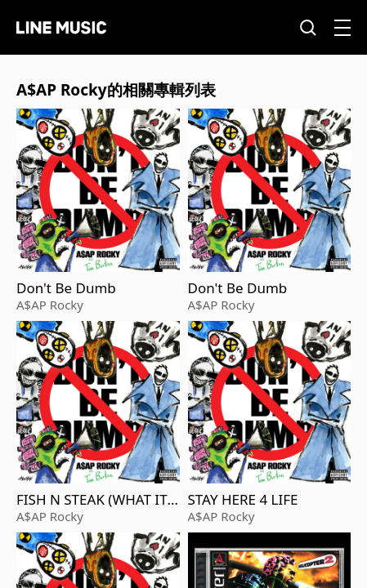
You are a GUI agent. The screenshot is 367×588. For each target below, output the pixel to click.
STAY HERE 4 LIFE (243, 500)
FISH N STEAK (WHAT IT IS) (96, 500)
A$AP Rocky (50, 305)
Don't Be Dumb (66, 288)
